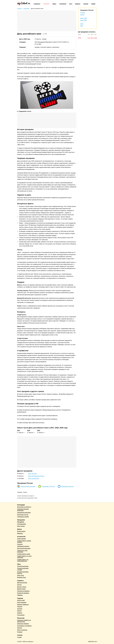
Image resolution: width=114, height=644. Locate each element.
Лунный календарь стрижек (23, 569)
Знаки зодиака (22, 539)
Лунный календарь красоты (23, 573)
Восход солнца (22, 587)
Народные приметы (23, 624)
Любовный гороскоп (23, 546)
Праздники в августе (68, 486)
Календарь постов (23, 515)
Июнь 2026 (84, 18)
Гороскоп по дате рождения (22, 551)
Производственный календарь (23, 510)
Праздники (46, 4)
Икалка (19, 611)
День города (21, 526)
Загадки (20, 628)
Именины (20, 533)
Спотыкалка (21, 615)
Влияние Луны (22, 577)
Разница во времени (23, 591)
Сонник (93, 4)
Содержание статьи (25, 111)
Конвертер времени (23, 593)
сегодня (83, 13)
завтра (82, 15)
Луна (71, 4)
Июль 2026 (84, 20)
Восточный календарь (24, 548)
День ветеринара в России (36, 476)
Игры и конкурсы (22, 630)
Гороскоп (20, 544)
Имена (54, 4)
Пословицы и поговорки (24, 626)
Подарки (20, 632)
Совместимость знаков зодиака (24, 541)
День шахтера (32, 474)
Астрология (63, 4)
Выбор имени (21, 531)
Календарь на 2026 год (24, 507)
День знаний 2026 (34, 478)
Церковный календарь (24, 513)
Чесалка (20, 609)
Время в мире (21, 589)
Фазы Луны (21, 575)
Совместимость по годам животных (23, 560)
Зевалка (20, 613)
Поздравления (22, 524)
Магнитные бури (22, 583)
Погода (19, 585)
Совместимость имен (24, 554)
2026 (82, 24)
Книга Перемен (22, 602)
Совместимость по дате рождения (24, 557)
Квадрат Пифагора (23, 605)
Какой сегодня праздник (28, 486)
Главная (19, 9)
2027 (82, 26)
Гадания (86, 4)
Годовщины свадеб (23, 517)
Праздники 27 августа (48, 486)
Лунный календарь (23, 566)
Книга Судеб (21, 600)
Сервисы (77, 4)
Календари (37, 4)
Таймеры (20, 595)
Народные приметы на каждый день (24, 621)
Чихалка (20, 607)
